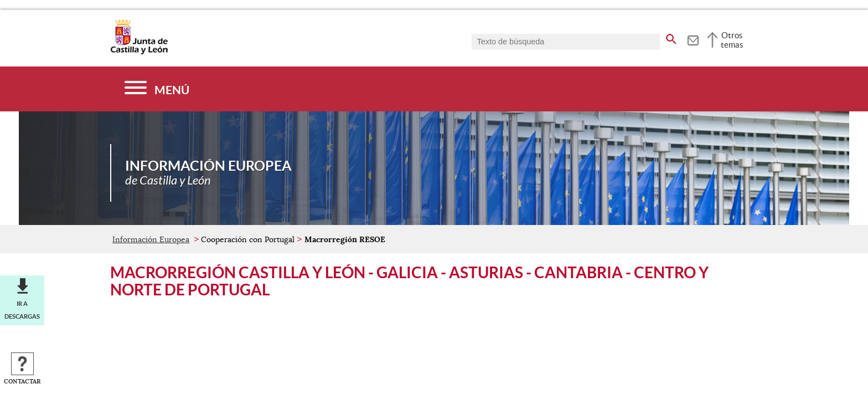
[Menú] (157, 89)
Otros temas (732, 40)
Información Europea (151, 239)
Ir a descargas (22, 310)
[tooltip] (693, 39)
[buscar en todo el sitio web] (671, 37)
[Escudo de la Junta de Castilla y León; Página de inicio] (139, 52)
